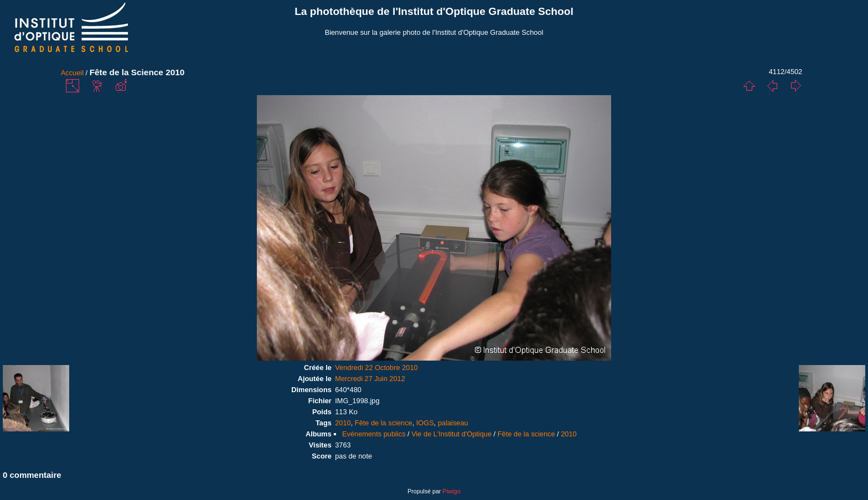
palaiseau (453, 423)
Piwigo (451, 491)
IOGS (425, 423)
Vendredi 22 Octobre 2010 (376, 368)
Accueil (72, 73)
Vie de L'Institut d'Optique (451, 434)
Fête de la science (384, 423)
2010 (343, 423)
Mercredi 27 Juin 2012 (370, 379)
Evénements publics (374, 434)
